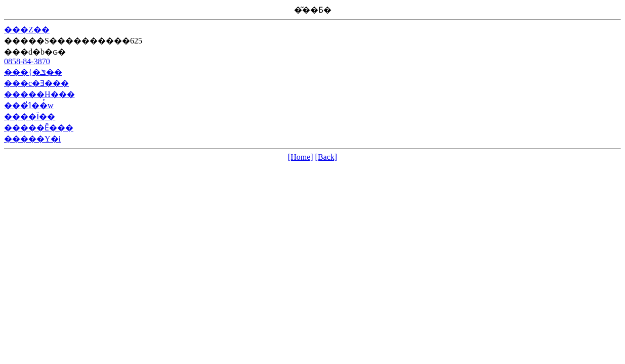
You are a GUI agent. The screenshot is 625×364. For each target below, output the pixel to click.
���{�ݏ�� (33, 72)
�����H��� (39, 94)
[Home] (301, 157)
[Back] (326, 157)
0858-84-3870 (27, 61)
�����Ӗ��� (39, 128)
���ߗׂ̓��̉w (29, 105)
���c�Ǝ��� (36, 83)
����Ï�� (30, 117)
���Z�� (27, 30)
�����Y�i (32, 139)
